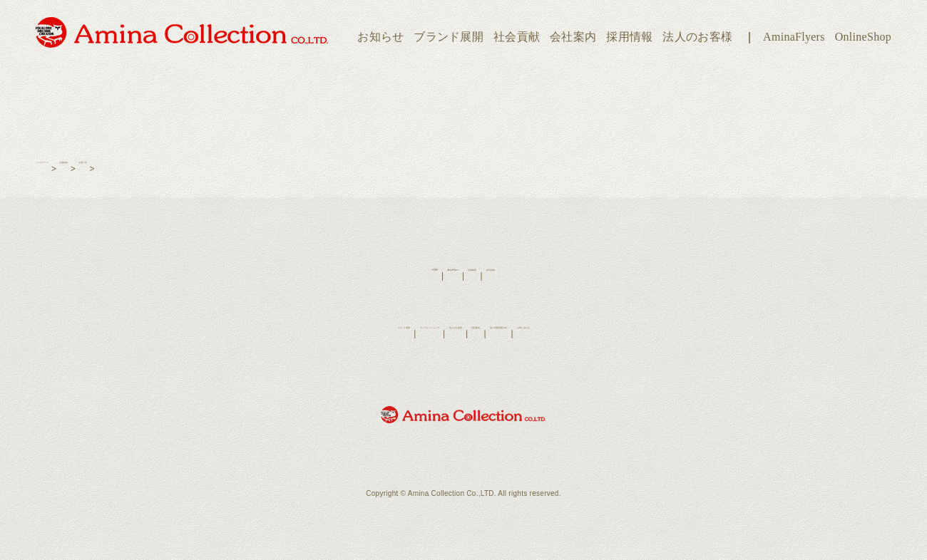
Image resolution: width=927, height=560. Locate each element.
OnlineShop (863, 37)
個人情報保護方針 (561, 333)
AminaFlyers (794, 37)
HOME (389, 276)
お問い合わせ (632, 333)
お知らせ (380, 37)
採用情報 (629, 37)
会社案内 (573, 37)
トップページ (62, 169)
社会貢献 (517, 37)
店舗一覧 (162, 169)
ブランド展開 (449, 37)
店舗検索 (116, 169)
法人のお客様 (697, 37)
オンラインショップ (370, 333)
